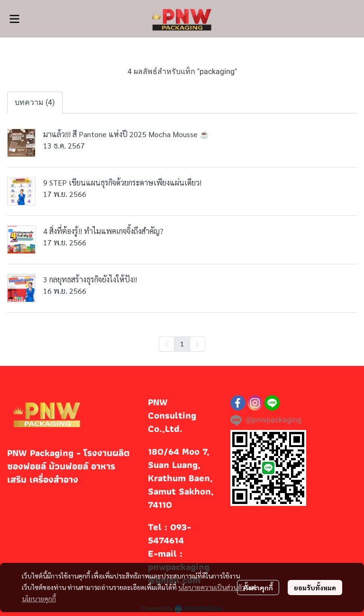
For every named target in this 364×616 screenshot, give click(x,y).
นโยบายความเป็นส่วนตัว (212, 587)
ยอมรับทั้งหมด (315, 588)
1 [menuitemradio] (182, 344)
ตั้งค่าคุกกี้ (258, 588)
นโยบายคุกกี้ (39, 598)
